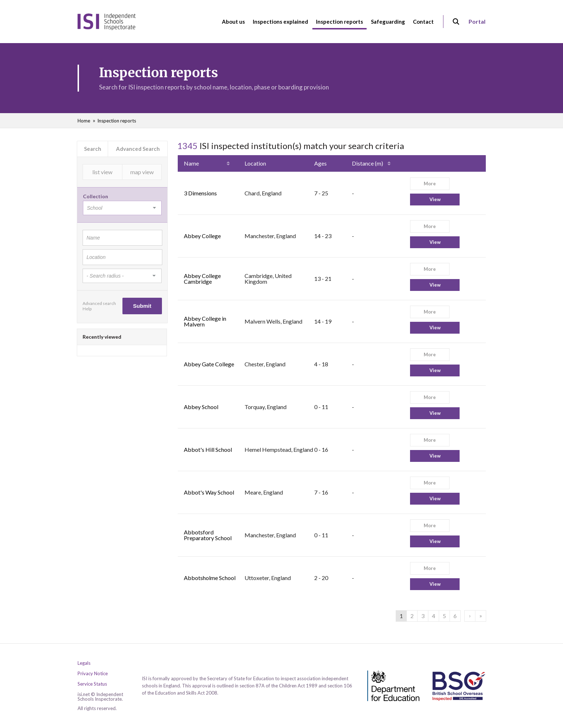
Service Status (92, 684)
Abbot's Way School (209, 492)
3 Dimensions (200, 193)
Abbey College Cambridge (202, 279)
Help (87, 309)
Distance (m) (367, 163)
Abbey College (202, 236)
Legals (84, 663)
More (430, 184)
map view (142, 172)
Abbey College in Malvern (205, 321)
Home (84, 121)
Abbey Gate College (209, 364)
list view (102, 172)
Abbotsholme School (210, 578)
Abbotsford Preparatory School (208, 535)
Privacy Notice (93, 674)
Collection (96, 196)
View (435, 199)
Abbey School (201, 407)
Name (191, 163)
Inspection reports (117, 121)
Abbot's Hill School (208, 449)
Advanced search (99, 303)
